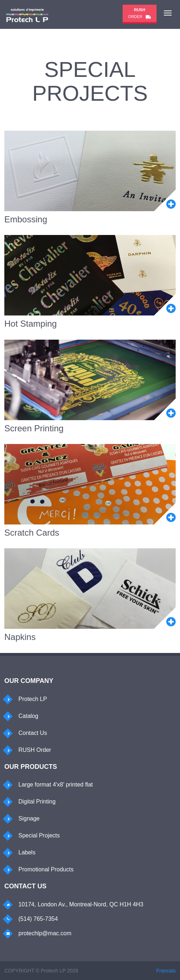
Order (140, 13)
